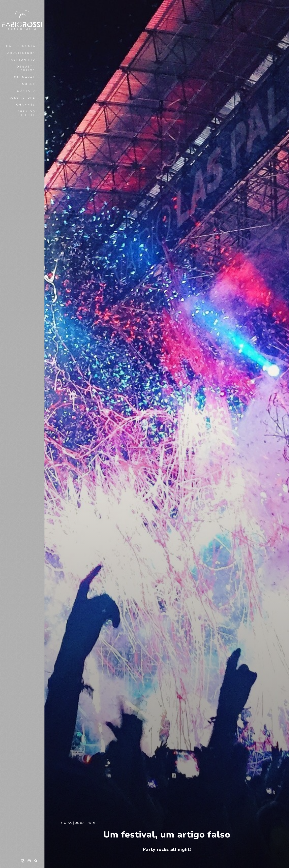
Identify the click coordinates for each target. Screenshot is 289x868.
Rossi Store (22, 98)
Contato (26, 91)
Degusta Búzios (26, 69)
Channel (26, 105)
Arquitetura (21, 53)
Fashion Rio (22, 60)
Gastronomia (21, 46)
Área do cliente (26, 113)
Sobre (29, 84)
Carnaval (25, 77)
